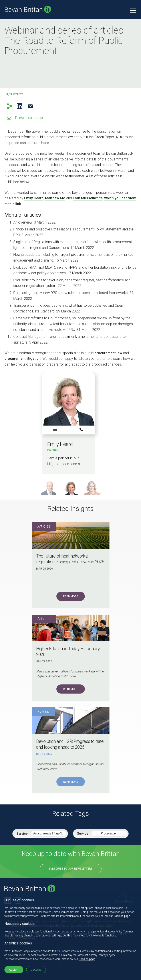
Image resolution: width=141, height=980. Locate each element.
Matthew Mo (55, 198)
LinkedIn (19, 106)
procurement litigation (23, 359)
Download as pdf (30, 118)
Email (30, 106)
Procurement (109, 833)
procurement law (108, 353)
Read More (71, 596)
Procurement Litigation (49, 833)
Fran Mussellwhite (88, 198)
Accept (14, 970)
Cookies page (122, 916)
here (45, 143)
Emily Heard (34, 198)
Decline (36, 970)
